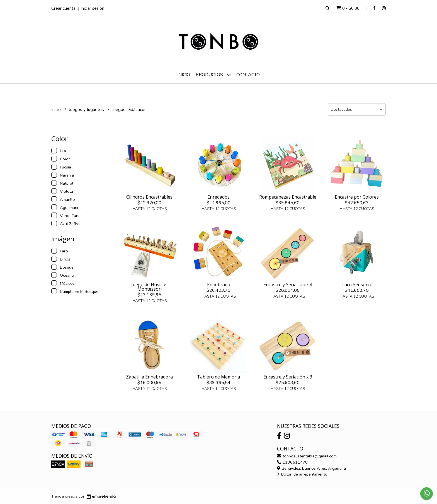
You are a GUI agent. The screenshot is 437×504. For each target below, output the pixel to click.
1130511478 (292, 462)
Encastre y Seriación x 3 (288, 377)
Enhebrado (219, 284)
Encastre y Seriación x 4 (288, 284)
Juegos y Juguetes (87, 110)
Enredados (219, 197)
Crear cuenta (63, 8)
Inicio (184, 75)
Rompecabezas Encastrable (288, 197)
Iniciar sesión (92, 8)
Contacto (248, 75)
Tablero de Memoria (219, 377)
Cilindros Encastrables (149, 197)
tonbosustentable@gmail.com (307, 456)
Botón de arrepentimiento (302, 474)
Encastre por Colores (357, 197)
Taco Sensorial (357, 284)
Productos (213, 75)
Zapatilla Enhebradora (149, 377)
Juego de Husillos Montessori (149, 287)
